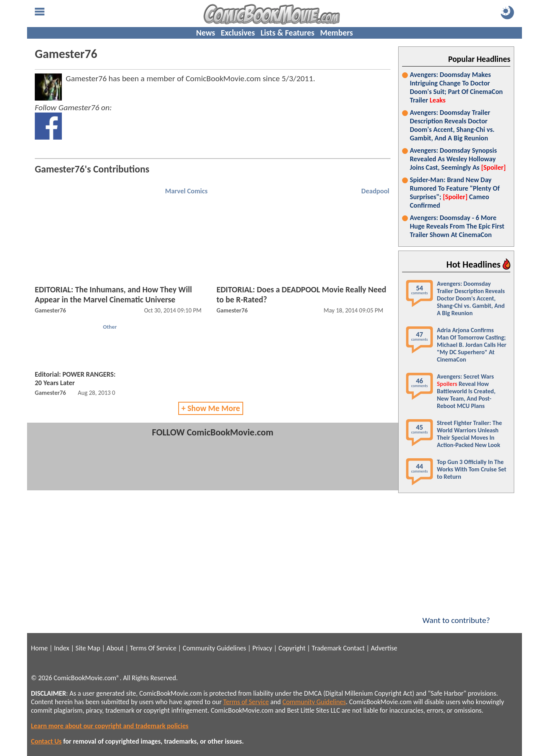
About (115, 648)
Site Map (88, 648)
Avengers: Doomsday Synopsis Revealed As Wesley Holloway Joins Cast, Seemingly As (458, 159)
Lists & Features (287, 33)
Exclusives (238, 33)
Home (39, 648)
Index (62, 648)
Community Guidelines (214, 648)
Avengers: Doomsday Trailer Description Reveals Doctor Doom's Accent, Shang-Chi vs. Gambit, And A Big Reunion (452, 125)
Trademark (327, 648)
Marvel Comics (186, 191)
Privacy (262, 648)
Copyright (292, 648)
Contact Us (46, 741)
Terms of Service (246, 702)
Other (110, 327)
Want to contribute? (456, 615)
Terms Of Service (153, 648)
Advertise (384, 648)
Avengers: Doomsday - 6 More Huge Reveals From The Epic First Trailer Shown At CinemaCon (457, 226)
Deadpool (375, 191)
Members (337, 33)
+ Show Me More (211, 408)
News (205, 33)
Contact (354, 648)
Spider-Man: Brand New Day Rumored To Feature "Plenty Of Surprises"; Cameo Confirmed (455, 193)
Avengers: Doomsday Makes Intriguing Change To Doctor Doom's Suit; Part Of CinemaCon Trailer (456, 87)
